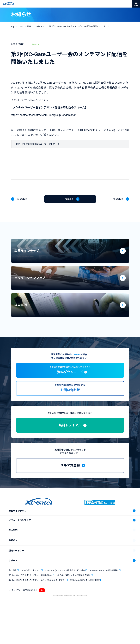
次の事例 (118, 200)
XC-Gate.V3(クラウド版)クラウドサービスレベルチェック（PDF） (37, 609)
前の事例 (22, 200)
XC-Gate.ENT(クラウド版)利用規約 (85, 609)
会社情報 (12, 600)
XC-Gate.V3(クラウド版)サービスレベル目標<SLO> (30, 605)
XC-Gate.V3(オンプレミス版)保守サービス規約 (65, 600)
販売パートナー (16, 580)
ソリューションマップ (20, 550)
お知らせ (35, 45)
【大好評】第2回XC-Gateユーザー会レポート (37, 144)
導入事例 (13, 559)
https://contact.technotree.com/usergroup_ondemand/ (44, 115)
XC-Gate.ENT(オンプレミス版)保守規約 (74, 605)
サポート (13, 590)
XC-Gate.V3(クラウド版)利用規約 (104, 600)
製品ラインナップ (17, 540)
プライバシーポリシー (31, 600)
